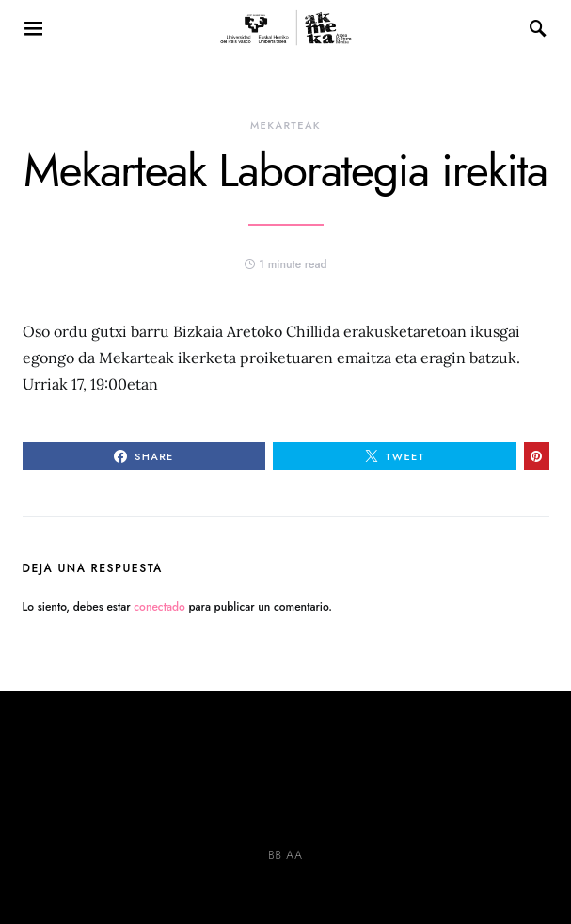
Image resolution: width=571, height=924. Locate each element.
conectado (159, 607)
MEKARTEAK (285, 125)
